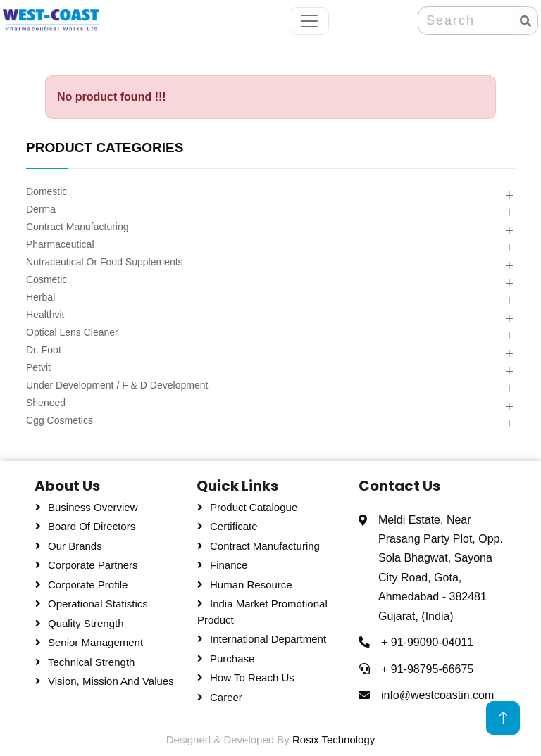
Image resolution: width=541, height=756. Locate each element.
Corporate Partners (93, 565)
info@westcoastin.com (437, 695)
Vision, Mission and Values (111, 681)
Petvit (38, 367)
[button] (509, 196)
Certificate (234, 526)
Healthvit (45, 315)
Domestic (46, 191)
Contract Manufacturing (77, 227)
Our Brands (75, 546)
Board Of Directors (92, 526)
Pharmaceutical (60, 244)
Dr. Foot (44, 350)
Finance (229, 565)
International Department (268, 639)
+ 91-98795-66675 (427, 669)
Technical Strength (91, 662)
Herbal (41, 297)
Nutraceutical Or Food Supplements (105, 262)
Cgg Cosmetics (60, 420)
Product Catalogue (254, 507)
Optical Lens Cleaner (72, 332)
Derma (41, 209)
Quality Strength (86, 623)
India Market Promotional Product (262, 612)
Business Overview (93, 507)
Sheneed (46, 403)
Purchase (232, 659)
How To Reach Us (252, 678)
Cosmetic (46, 279)
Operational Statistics (98, 604)
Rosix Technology (334, 739)
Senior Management (95, 642)
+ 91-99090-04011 (427, 642)
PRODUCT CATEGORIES (105, 147)
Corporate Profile (88, 585)
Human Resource (251, 585)
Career (226, 697)
